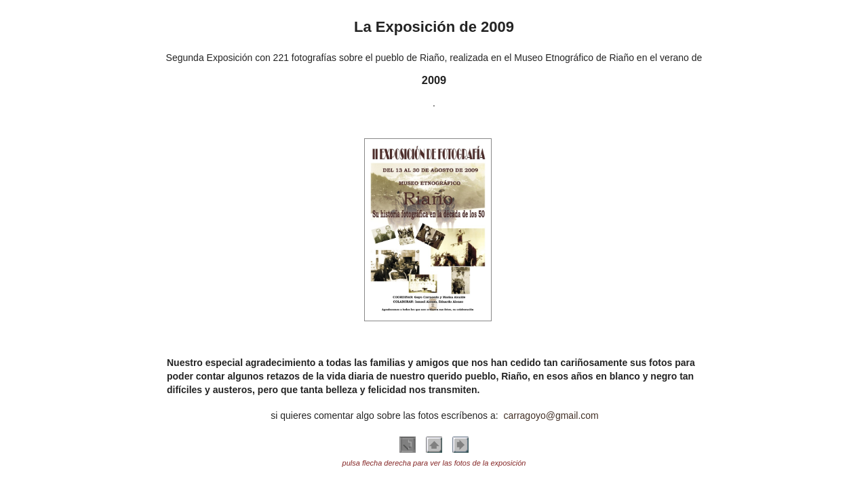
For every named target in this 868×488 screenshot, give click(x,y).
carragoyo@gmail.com (551, 415)
